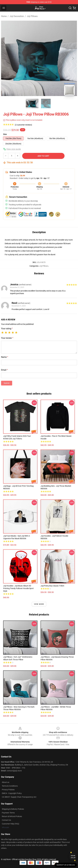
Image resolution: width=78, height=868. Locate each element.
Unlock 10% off (73, 857)
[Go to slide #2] (46, 103)
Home (4, 16)
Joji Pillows (32, 16)
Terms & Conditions (10, 786)
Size (5, 134)
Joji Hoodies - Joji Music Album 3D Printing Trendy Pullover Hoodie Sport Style (18, 588)
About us (6, 782)
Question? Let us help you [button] (66, 865)
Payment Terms (8, 813)
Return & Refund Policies (12, 816)
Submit (7, 383)
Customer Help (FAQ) (11, 824)
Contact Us (6, 820)
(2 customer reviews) (23, 125)
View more (39, 604)
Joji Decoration (17, 16)
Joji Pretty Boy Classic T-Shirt (52, 586)
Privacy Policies (8, 790)
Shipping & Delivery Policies (13, 809)
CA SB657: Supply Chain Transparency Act (19, 797)
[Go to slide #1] (32, 103)
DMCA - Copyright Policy (12, 793)
